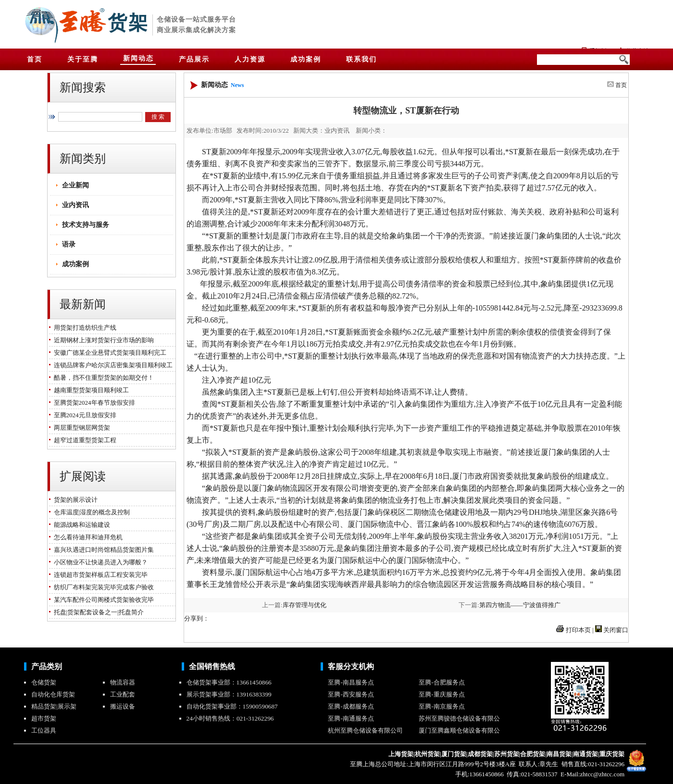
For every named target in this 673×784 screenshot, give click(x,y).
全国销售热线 (212, 666)
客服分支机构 (351, 666)
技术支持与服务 (86, 225)
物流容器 (123, 682)
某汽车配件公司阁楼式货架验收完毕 (102, 600)
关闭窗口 (616, 630)
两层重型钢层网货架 (80, 428)
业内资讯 (75, 205)
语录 (69, 244)
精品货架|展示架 (54, 706)
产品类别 (47, 666)
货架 (128, 23)
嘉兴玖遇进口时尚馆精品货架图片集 (102, 550)
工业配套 (123, 694)
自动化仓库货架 (53, 694)
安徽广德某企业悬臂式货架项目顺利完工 (108, 353)
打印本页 (578, 630)
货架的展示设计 (74, 500)
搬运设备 (123, 706)
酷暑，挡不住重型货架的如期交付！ (102, 378)
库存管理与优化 (305, 605)
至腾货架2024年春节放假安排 (93, 403)
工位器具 (44, 730)
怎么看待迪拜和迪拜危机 (87, 537)
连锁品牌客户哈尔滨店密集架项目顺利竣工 (112, 365)
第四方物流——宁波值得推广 (520, 605)
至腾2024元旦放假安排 (83, 415)
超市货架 (44, 718)
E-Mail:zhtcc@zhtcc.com (592, 774)
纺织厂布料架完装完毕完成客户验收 (102, 587)
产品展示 (194, 59)
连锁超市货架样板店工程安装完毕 (99, 575)
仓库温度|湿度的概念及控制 (90, 512)
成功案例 (75, 264)
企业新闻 (75, 185)
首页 (621, 85)
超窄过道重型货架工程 (83, 440)
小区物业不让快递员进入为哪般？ (99, 562)
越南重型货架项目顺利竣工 (90, 390)
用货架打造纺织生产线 (83, 328)
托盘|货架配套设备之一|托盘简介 (97, 612)
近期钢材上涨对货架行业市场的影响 (102, 340)
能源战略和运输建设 (80, 525)
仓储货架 (44, 682)
